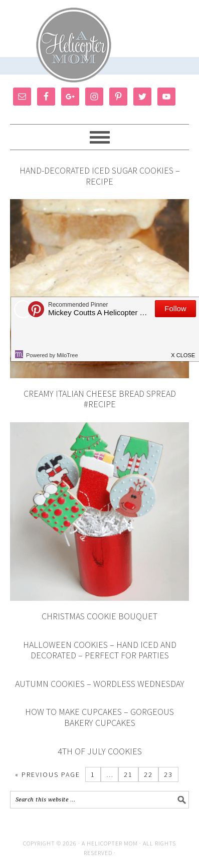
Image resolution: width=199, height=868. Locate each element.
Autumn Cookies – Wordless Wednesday (100, 684)
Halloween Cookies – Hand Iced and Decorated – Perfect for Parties (100, 650)
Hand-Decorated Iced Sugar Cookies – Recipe (100, 176)
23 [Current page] (168, 774)
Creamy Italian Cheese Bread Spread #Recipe (100, 399)
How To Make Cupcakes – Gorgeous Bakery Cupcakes (100, 717)
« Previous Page (48, 774)
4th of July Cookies (100, 751)
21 (128, 774)
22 (148, 774)
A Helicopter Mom (111, 843)
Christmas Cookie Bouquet (100, 616)
